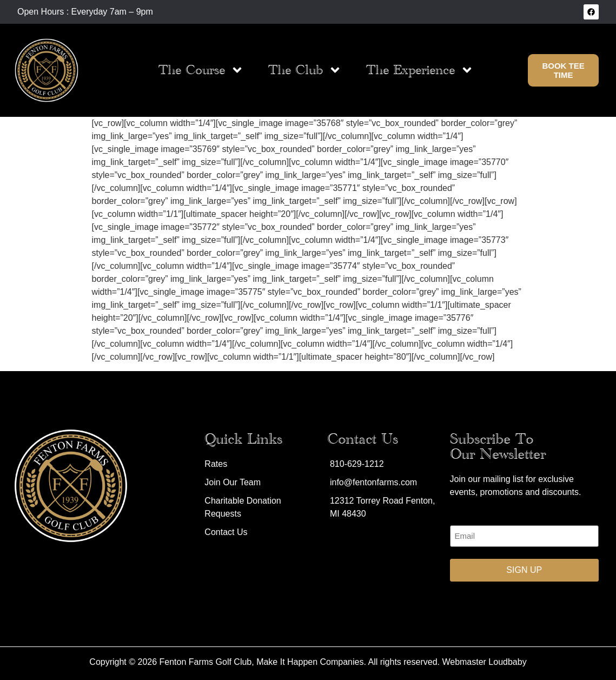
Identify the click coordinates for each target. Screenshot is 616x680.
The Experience (420, 70)
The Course (201, 70)
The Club (305, 70)
